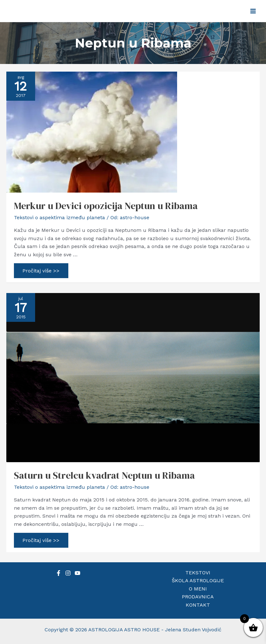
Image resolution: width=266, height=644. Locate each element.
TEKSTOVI (198, 573)
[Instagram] (68, 573)
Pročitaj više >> (41, 272)
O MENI (198, 589)
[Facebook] (59, 573)
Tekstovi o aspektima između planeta (59, 217)
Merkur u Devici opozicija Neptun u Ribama (106, 206)
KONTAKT (198, 605)
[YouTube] (77, 573)
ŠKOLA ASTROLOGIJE (198, 580)
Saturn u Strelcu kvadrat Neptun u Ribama (104, 475)
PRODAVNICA (198, 597)
